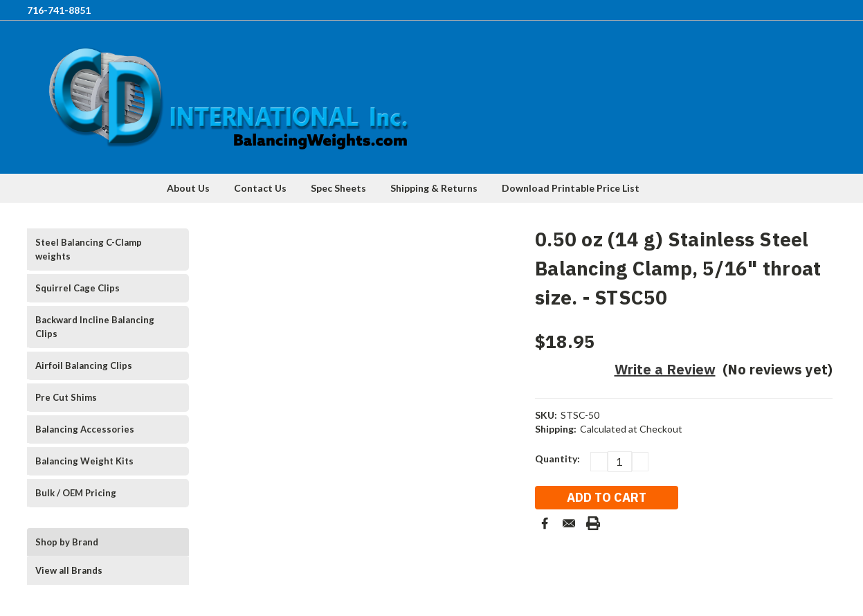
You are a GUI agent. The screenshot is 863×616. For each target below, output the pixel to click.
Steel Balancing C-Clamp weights (89, 249)
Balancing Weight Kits (84, 461)
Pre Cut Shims (66, 397)
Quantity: (557, 459)
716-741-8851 (59, 10)
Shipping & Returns (434, 188)
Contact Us (260, 188)
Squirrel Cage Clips (78, 288)
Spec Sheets (338, 188)
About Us (188, 188)
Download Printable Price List (571, 188)
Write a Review (665, 369)
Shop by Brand (67, 542)
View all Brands (69, 570)
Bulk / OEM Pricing (76, 493)
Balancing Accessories (85, 429)
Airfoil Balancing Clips (84, 365)
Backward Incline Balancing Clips (95, 327)
